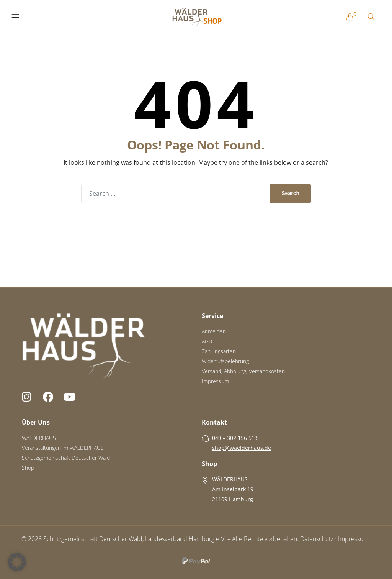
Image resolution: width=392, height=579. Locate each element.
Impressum (353, 539)
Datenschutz (317, 539)
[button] (17, 562)
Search (290, 193)
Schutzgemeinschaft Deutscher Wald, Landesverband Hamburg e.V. (135, 539)
